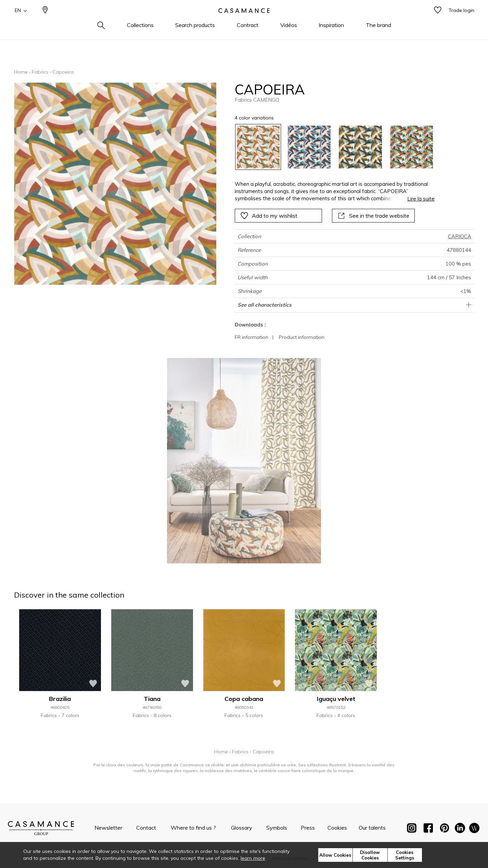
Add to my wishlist (269, 216)
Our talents (372, 828)
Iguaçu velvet (336, 699)
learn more (253, 858)
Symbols (277, 828)
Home (21, 72)
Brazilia (60, 699)
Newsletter (108, 828)
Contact (146, 828)
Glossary (242, 828)
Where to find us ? (193, 828)
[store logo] (244, 22)
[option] (258, 147)
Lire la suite (421, 199)
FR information (252, 337)
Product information (302, 337)
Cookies (337, 828)
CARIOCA (460, 236)
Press (308, 828)
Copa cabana (244, 699)
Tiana (152, 699)
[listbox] (331, 147)
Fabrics (40, 72)
